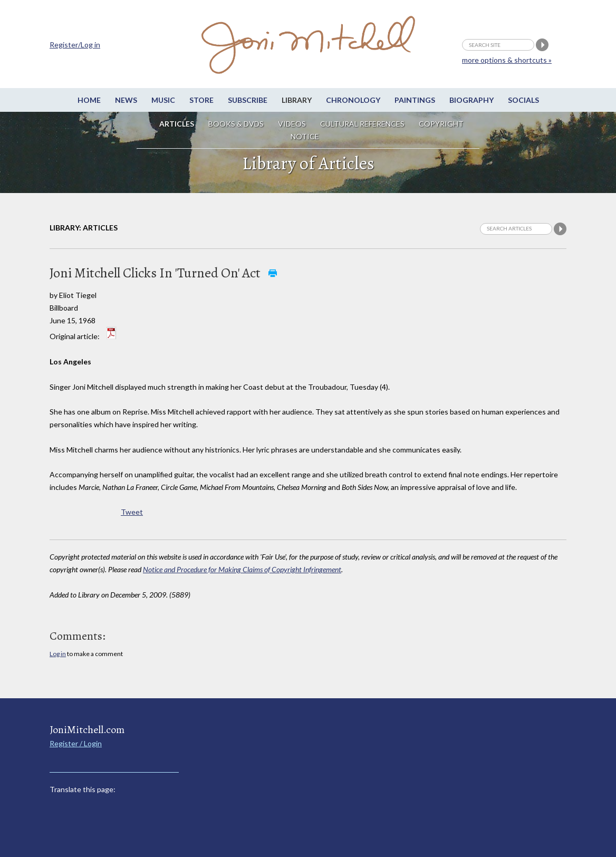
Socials (523, 100)
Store (201, 100)
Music (163, 100)
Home (89, 100)
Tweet (132, 512)
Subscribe (248, 100)
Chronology (353, 100)
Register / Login (76, 743)
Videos (292, 124)
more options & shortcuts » (507, 60)
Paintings (415, 100)
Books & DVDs (236, 124)
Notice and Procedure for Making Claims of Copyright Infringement (242, 569)
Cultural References (362, 124)
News (126, 100)
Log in (58, 654)
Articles (177, 124)
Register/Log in (75, 45)
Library (297, 100)
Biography (471, 100)
